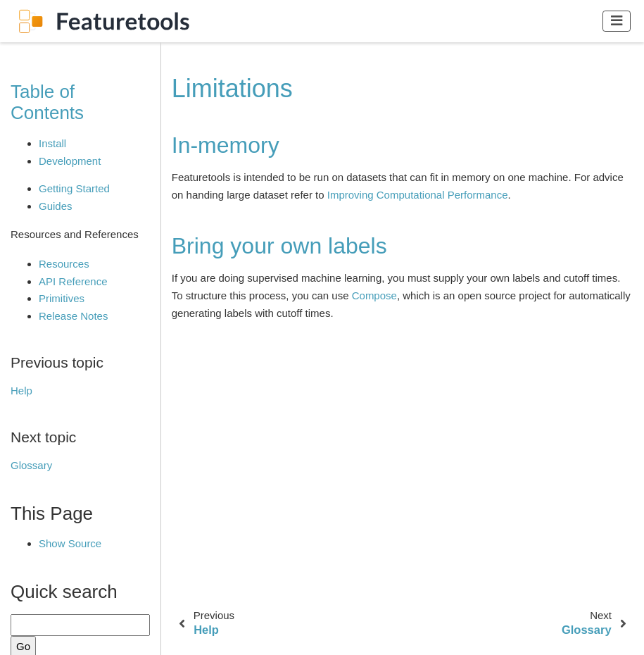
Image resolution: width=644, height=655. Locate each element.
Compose (374, 295)
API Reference (73, 281)
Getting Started (74, 188)
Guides (56, 206)
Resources (64, 264)
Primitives (62, 298)
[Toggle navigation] (617, 21)
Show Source (70, 543)
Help (21, 391)
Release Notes (73, 316)
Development (70, 161)
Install (52, 143)
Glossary (31, 465)
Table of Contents (47, 102)
